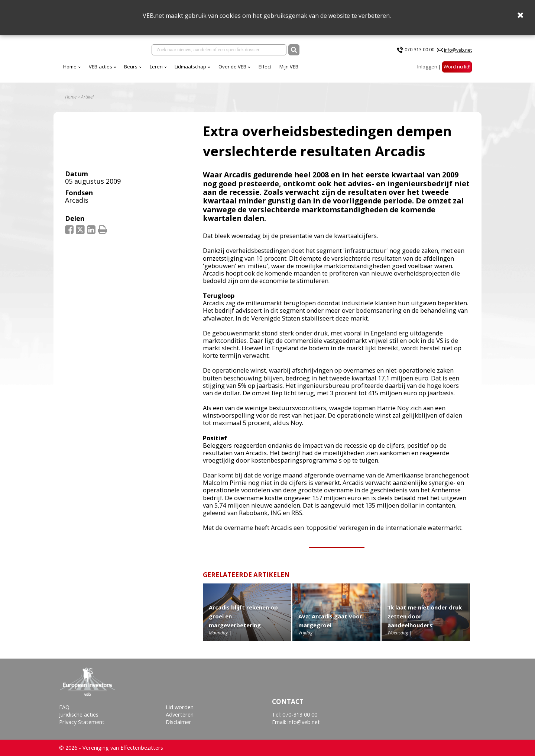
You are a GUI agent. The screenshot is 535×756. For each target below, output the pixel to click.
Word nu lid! (457, 67)
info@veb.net (458, 50)
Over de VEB (232, 67)
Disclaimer (179, 722)
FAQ (64, 707)
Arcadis (77, 200)
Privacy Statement (82, 722)
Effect (265, 67)
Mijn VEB (289, 67)
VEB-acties (100, 67)
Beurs (131, 67)
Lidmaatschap (190, 67)
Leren (156, 67)
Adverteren (180, 715)
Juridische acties (79, 715)
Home (70, 67)
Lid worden (180, 707)
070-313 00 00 (419, 50)
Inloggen (427, 67)
